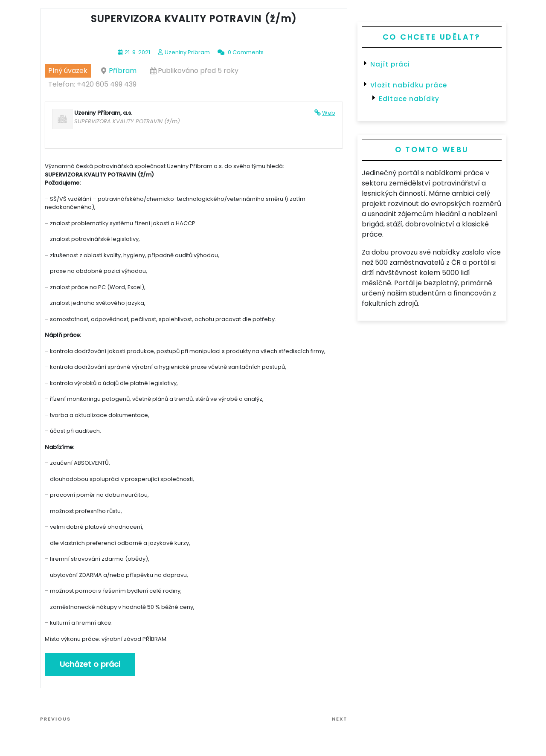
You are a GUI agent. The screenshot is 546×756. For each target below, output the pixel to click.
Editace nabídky (409, 99)
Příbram (123, 71)
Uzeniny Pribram (187, 52)
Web (329, 113)
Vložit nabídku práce (409, 85)
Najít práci (390, 64)
